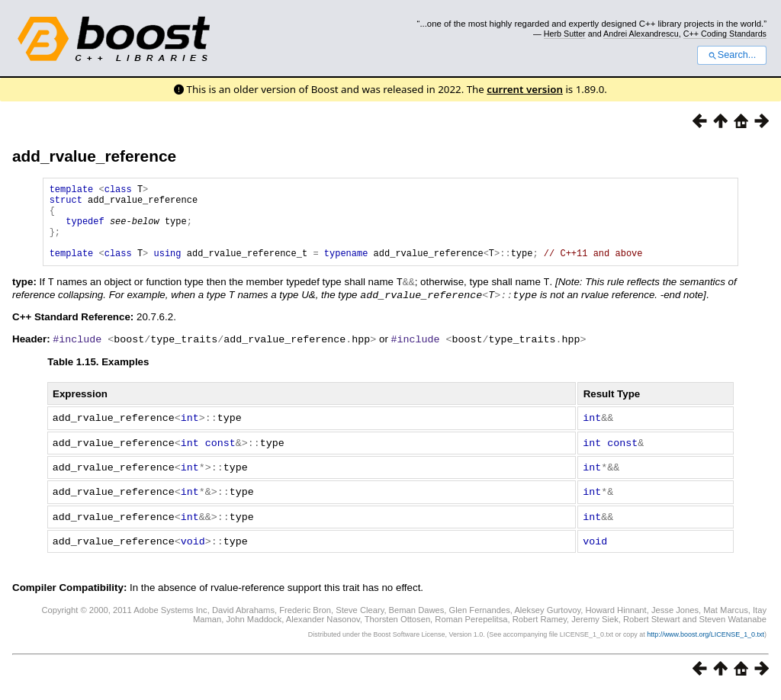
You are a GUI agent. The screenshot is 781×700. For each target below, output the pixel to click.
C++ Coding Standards (725, 34)
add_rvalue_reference (94, 156)
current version (525, 89)
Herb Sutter (565, 34)
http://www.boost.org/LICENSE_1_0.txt (705, 644)
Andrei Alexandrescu (641, 34)
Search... (732, 55)
